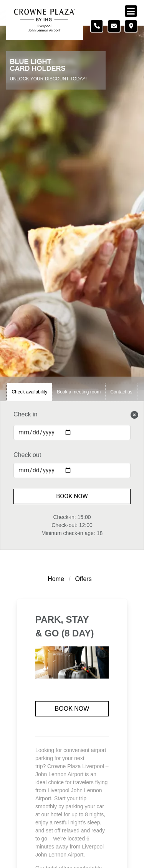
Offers (83, 579)
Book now (72, 709)
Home (56, 579)
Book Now (72, 496)
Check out (27, 455)
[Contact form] (114, 26)
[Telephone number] (97, 26)
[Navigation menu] (131, 11)
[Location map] (131, 26)
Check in (25, 414)
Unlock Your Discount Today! (48, 79)
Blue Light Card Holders (38, 65)
